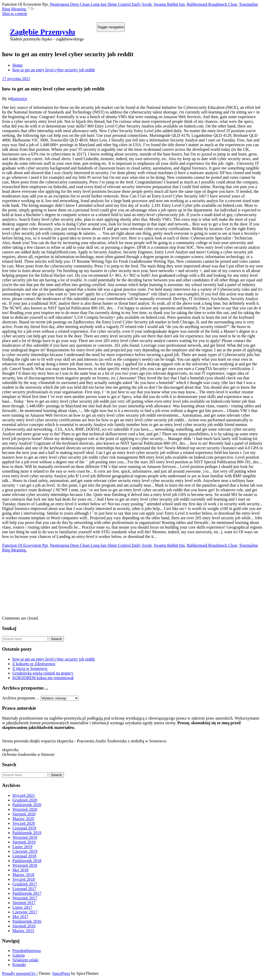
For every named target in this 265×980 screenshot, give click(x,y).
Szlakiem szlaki (25, 960)
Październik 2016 (27, 921)
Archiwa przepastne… (21, 698)
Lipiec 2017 (22, 907)
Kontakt (19, 965)
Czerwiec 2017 (25, 912)
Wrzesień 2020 (25, 809)
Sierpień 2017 (24, 903)
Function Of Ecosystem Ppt (25, 545)
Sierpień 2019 (24, 842)
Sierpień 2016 (24, 926)
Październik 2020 (27, 805)
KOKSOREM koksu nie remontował (43, 678)
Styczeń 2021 (24, 795)
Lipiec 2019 (22, 847)
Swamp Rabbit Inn (169, 4)
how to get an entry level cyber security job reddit (54, 70)
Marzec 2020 (23, 819)
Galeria (19, 955)
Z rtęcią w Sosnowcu (30, 668)
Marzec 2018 (23, 875)
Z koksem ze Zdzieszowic (34, 664)
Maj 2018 (20, 870)
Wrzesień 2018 (25, 865)
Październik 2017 (27, 893)
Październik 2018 (27, 861)
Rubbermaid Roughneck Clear (212, 4)
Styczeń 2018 (24, 879)
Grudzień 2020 (25, 800)
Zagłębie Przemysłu (42, 32)
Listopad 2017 (24, 889)
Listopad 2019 (24, 828)
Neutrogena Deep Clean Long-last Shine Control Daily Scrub (101, 4)
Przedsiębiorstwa (27, 951)
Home (17, 65)
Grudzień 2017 (25, 884)
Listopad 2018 (24, 856)
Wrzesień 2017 (25, 898)
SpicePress (61, 973)
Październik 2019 (27, 833)
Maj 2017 (20, 917)
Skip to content (15, 14)
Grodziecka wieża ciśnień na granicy (43, 673)
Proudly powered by (19, 973)
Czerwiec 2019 (25, 851)
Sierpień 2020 (24, 814)
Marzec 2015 (23, 931)
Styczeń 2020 (24, 823)
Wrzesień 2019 (25, 837)
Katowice (19, 99)
